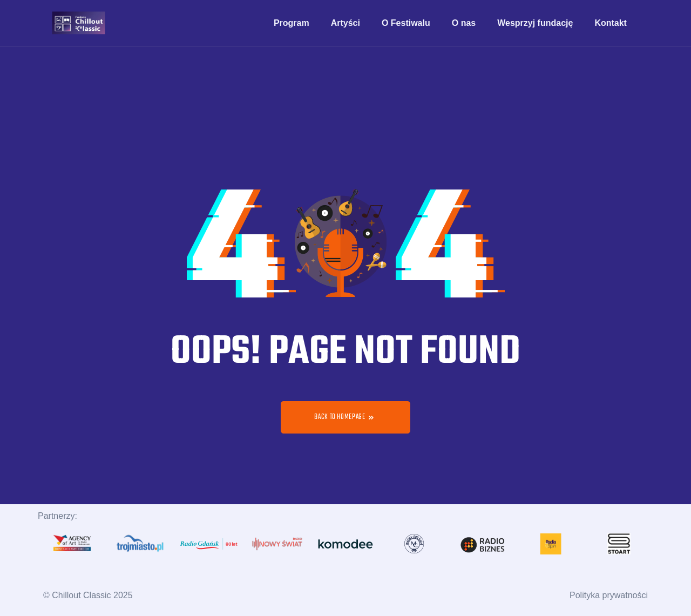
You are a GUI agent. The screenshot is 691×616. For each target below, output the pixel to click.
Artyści (345, 23)
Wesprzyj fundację (535, 23)
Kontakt (611, 23)
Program (292, 23)
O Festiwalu (406, 23)
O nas (464, 23)
